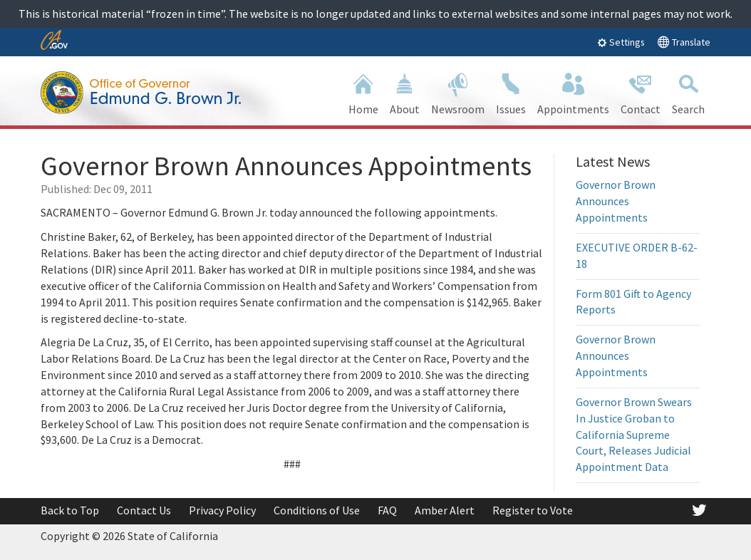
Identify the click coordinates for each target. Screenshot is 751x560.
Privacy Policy (222, 510)
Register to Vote (533, 510)
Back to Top (70, 510)
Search (688, 92)
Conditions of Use (317, 510)
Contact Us (144, 510)
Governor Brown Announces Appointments (616, 201)
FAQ (387, 510)
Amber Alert (445, 510)
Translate (684, 42)
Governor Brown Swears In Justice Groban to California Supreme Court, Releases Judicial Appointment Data (634, 434)
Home (363, 92)
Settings (621, 42)
